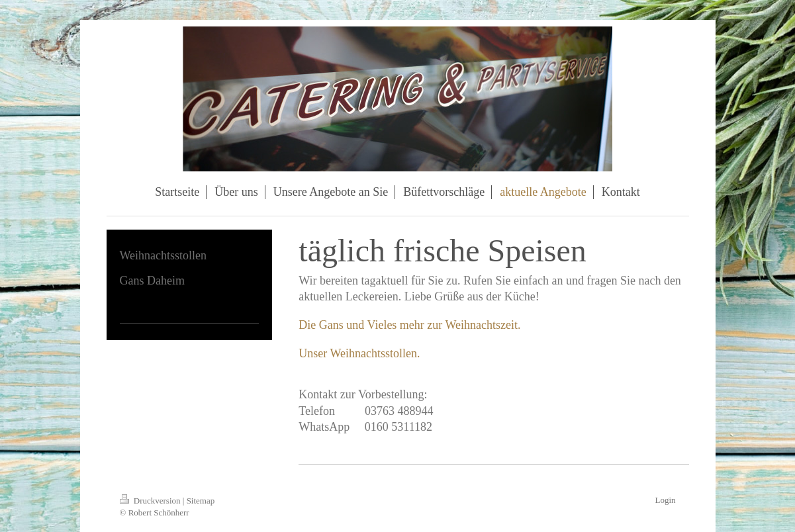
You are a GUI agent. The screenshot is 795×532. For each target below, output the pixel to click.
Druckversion (151, 501)
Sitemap (201, 501)
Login (665, 500)
